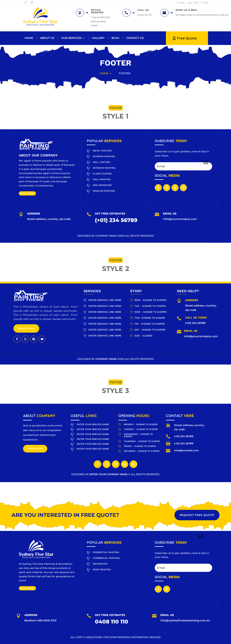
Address (31, 615)
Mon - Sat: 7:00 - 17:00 (193, 3)
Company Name (106, 236)
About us (47, 38)
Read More (27, 194)
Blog (115, 38)
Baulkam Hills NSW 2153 (40, 620)
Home (29, 38)
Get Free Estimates (110, 615)
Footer (125, 73)
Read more (35, 449)
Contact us (135, 38)
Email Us (167, 615)
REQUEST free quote (197, 515)
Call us (143, 10)
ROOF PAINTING (102, 570)
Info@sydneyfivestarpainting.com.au (185, 620)
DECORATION (100, 564)
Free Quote (187, 38)
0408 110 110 (112, 622)
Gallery (98, 38)
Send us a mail (186, 10)
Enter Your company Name (109, 474)
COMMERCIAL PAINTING (106, 558)
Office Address (97, 11)
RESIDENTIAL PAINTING (106, 552)
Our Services (71, 38)
